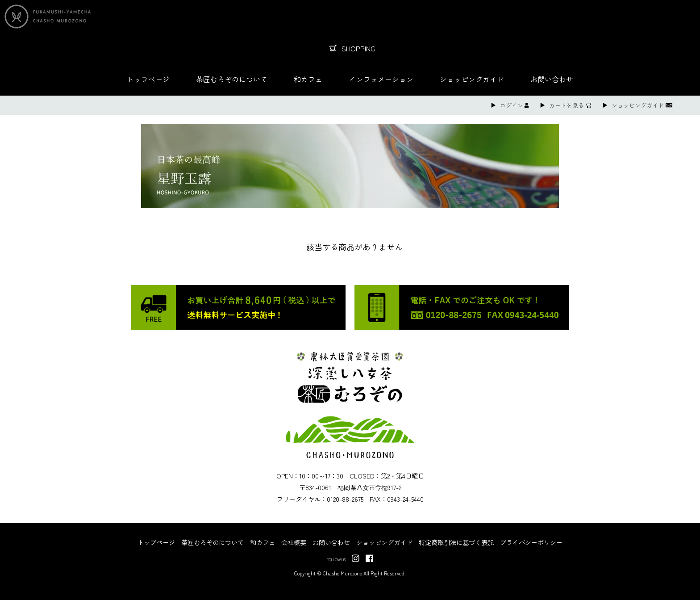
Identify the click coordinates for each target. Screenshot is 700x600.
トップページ (148, 79)
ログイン (512, 105)
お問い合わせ (552, 79)
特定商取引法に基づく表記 (456, 542)
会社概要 (294, 542)
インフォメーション (381, 79)
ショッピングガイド (472, 79)
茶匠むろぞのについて (232, 79)
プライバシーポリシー (531, 542)
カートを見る (567, 105)
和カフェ (308, 79)
